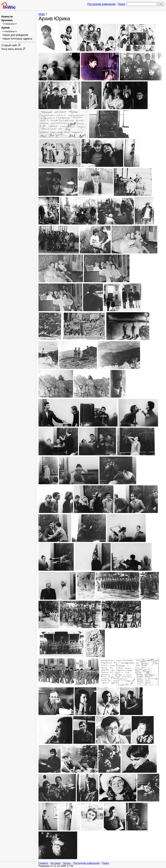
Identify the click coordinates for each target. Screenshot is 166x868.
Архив (6, 28)
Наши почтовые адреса (17, 39)
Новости (7, 17)
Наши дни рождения (15, 35)
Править (43, 863)
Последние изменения (101, 4)
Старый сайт (10, 45)
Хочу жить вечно (12, 49)
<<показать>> (10, 24)
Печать (67, 863)
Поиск (122, 4)
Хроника (7, 20)
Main (42, 14)
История (55, 863)
